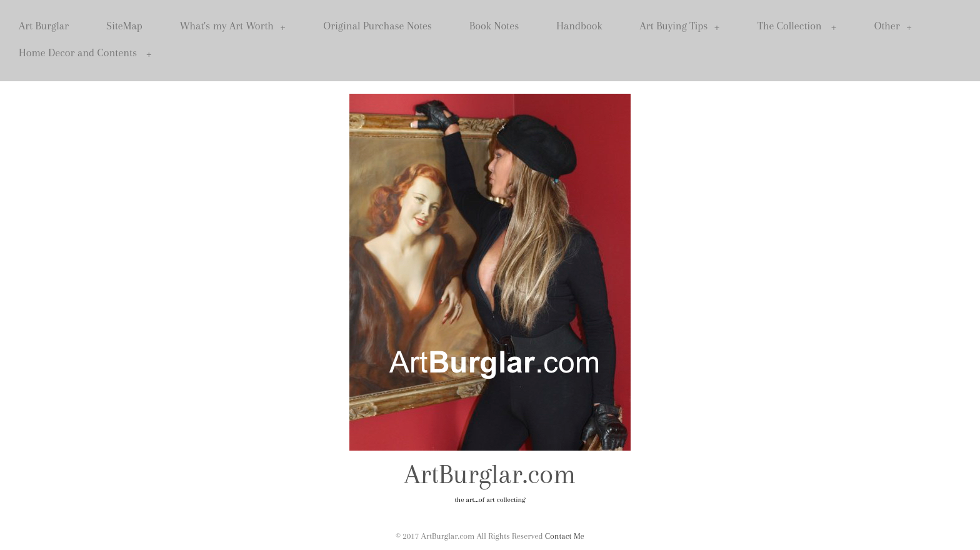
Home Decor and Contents (85, 53)
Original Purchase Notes (377, 26)
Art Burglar (44, 26)
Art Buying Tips (680, 26)
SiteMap (124, 26)
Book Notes (494, 26)
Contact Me (565, 536)
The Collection (797, 26)
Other (893, 26)
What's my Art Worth (233, 26)
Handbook (579, 26)
